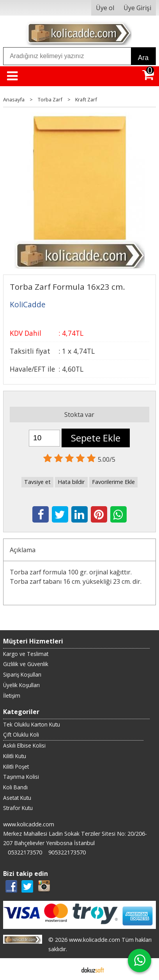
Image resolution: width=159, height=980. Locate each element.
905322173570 (67, 852)
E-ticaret (67, 969)
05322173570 (25, 852)
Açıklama (23, 550)
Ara (143, 58)
